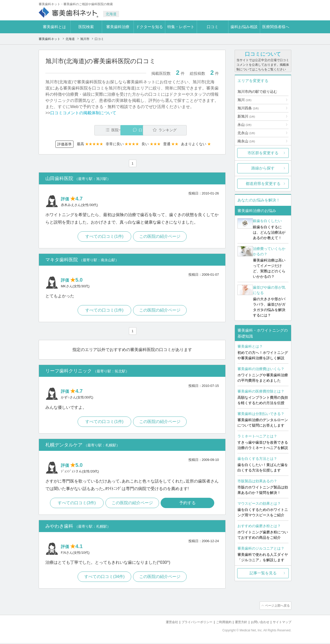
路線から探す (263, 168)
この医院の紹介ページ (160, 237)
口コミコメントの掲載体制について (83, 113)
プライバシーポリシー (190, 623)
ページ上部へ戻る (277, 607)
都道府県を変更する (263, 184)
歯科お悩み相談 (244, 27)
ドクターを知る (149, 27)
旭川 (244, 100)
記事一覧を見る (263, 573)
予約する (188, 504)
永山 (244, 125)
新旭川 (246, 116)
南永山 (246, 141)
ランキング (189, 130)
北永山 (246, 133)
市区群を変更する (263, 153)
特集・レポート (181, 27)
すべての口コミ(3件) (76, 504)
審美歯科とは (54, 27)
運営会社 (163, 623)
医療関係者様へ (276, 27)
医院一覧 (81, 130)
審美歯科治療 (118, 27)
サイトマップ (281, 623)
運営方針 (237, 623)
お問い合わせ (258, 623)
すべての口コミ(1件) (104, 237)
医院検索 (86, 27)
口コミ (213, 27)
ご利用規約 (219, 623)
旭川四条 (248, 108)
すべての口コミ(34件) (104, 579)
